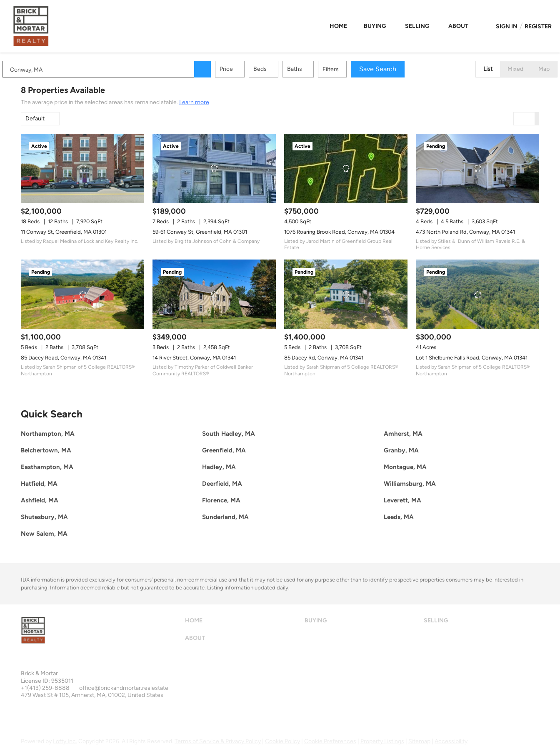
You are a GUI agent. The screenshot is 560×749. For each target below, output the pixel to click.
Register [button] (538, 26)
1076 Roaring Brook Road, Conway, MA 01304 (339, 232)
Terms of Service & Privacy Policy (218, 741)
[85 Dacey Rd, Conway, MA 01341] (346, 294)
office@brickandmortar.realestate (124, 688)
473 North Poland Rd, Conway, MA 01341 (465, 232)
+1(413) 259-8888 (45, 688)
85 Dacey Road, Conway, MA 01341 (64, 358)
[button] (221, 69)
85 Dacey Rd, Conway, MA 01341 (324, 358)
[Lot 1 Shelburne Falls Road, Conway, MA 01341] (477, 294)
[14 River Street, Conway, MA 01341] (214, 294)
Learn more (194, 102)
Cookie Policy (282, 741)
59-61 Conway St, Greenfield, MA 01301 (200, 232)
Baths (313, 69)
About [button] (458, 26)
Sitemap (419, 741)
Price (245, 69)
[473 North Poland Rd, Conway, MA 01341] (477, 169)
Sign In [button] (507, 26)
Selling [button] (417, 26)
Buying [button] (375, 26)
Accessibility (451, 741)
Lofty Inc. (65, 741)
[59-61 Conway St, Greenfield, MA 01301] (214, 169)
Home (338, 26)
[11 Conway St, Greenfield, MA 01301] (82, 169)
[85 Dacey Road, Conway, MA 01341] (82, 294)
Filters (349, 69)
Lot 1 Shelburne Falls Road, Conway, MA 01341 (472, 358)
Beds (278, 69)
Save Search (396, 69)
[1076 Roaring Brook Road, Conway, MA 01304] (346, 169)
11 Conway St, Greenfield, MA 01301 (64, 232)
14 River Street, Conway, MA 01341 (194, 358)
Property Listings (382, 741)
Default (35, 119)
